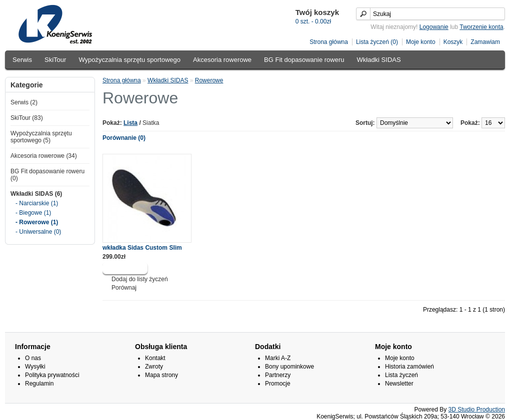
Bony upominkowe (289, 367)
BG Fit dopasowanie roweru (304, 60)
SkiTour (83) (27, 118)
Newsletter (399, 384)
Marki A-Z (278, 358)
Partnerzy (278, 375)
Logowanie (434, 27)
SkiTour (55, 60)
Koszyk (453, 42)
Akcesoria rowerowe (222, 60)
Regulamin (39, 384)
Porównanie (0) (124, 138)
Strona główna (329, 42)
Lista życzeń (401, 375)
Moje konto (421, 42)
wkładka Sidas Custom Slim (142, 248)
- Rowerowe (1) (37, 222)
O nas (33, 358)
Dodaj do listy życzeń (140, 279)
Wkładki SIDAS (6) (36, 194)
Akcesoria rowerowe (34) (44, 156)
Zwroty (154, 367)
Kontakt (155, 358)
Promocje (278, 384)
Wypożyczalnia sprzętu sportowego (129, 60)
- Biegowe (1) (33, 213)
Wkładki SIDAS (379, 60)
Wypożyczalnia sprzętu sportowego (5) (41, 137)
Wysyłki (35, 367)
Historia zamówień (409, 367)
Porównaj (124, 288)
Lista (130, 123)
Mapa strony (161, 375)
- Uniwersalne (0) (38, 232)
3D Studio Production (477, 410)
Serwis (22, 60)
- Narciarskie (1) (37, 203)
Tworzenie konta (481, 27)
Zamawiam (485, 42)
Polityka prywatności (52, 375)
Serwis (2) (24, 102)
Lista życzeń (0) (377, 42)
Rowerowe (209, 80)
